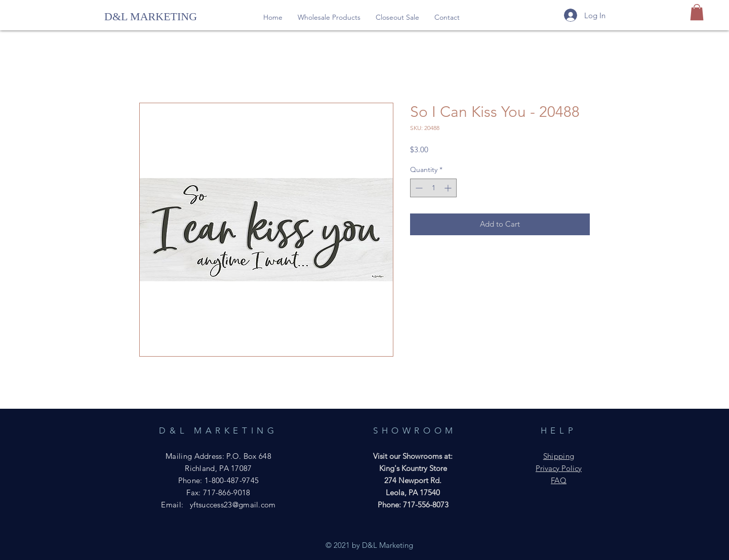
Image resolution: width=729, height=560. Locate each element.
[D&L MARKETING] (151, 17)
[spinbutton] (433, 188)
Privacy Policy (559, 468)
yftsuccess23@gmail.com (233, 505)
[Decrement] (418, 188)
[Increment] (449, 188)
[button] (329, 17)
